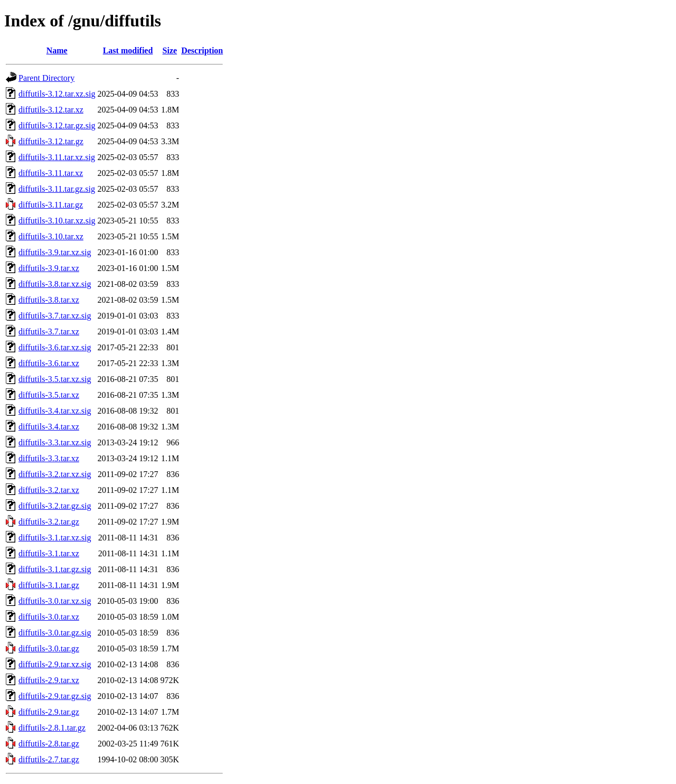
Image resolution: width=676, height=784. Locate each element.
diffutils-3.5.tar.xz (49, 395)
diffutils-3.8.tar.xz (49, 300)
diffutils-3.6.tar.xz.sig (55, 347)
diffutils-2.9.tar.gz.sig (55, 696)
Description (202, 50)
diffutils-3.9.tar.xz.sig (55, 252)
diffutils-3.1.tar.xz (49, 553)
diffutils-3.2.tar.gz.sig (55, 506)
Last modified (128, 50)
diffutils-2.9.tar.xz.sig (55, 664)
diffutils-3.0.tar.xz (49, 617)
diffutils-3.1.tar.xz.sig (55, 538)
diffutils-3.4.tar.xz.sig (55, 411)
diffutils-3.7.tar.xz (49, 332)
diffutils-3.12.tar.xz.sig (57, 94)
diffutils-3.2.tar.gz (49, 522)
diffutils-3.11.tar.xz (51, 173)
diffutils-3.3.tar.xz (49, 458)
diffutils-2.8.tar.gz (49, 744)
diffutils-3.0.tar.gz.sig (55, 633)
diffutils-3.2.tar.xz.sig (55, 474)
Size (170, 50)
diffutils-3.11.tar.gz (51, 205)
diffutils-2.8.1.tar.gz (52, 728)
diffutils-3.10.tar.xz (51, 236)
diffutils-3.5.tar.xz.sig (55, 379)
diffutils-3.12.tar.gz (51, 141)
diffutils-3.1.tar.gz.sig (55, 569)
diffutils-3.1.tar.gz (49, 585)
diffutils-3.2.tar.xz (49, 490)
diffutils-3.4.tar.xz (49, 427)
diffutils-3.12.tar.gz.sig (57, 125)
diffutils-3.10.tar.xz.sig (57, 221)
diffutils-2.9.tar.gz (49, 712)
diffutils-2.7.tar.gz (49, 759)
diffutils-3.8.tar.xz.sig (55, 284)
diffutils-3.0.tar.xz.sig (55, 601)
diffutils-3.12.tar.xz (51, 110)
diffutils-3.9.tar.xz (49, 268)
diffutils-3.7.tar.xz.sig (55, 316)
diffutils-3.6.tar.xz (49, 363)
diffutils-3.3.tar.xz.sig (55, 442)
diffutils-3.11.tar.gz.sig (57, 189)
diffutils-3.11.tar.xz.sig (57, 157)
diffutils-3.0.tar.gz (49, 648)
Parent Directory (46, 78)
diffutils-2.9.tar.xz (49, 680)
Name (57, 50)
